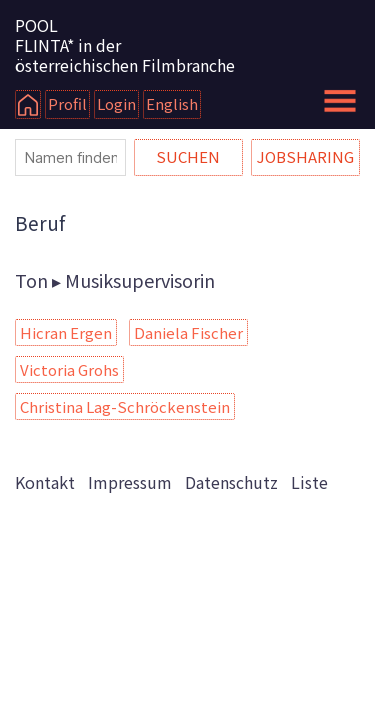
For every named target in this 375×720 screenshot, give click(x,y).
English (172, 103)
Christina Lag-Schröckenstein (125, 406)
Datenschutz (231, 482)
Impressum (130, 482)
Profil (67, 103)
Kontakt (45, 482)
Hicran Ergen (66, 332)
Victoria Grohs (69, 369)
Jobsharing (305, 156)
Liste (309, 482)
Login (116, 103)
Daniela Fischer (188, 332)
